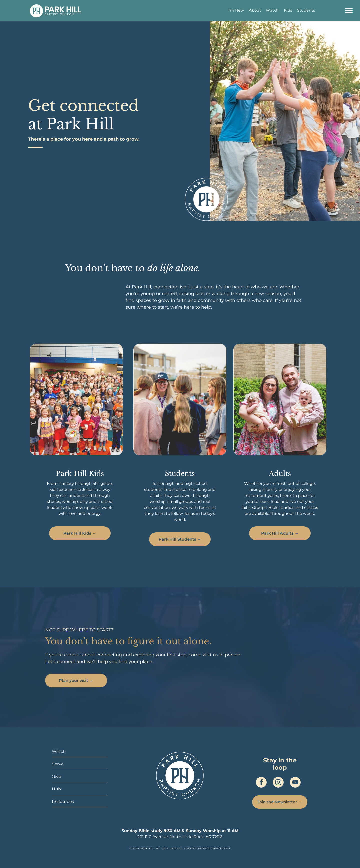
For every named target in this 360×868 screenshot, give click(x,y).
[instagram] (278, 783)
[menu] (349, 11)
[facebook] (261, 783)
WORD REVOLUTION (217, 849)
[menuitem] (236, 10)
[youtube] (295, 783)
